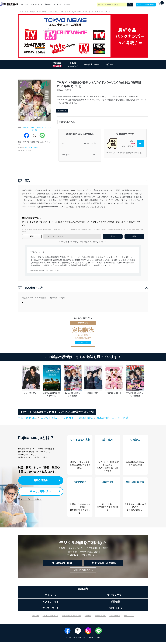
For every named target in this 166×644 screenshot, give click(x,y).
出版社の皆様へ (100, 618)
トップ (20, 12)
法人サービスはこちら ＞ (30, 499)
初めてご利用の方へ (39, 491)
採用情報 (115, 604)
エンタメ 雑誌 (49, 418)
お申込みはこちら (83, 342)
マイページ (25, 4)
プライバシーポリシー (50, 618)
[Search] (130, 5)
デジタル (66, 155)
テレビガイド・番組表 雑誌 (48, 12)
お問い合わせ (115, 610)
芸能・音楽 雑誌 (31, 12)
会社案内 (88, 618)
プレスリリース (51, 610)
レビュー (109, 65)
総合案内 (83, 591)
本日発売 (48, 4)
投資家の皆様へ (115, 618)
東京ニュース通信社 (31, 148)
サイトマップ (129, 618)
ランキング (57, 4)
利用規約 (36, 618)
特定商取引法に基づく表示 (71, 618)
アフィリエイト (51, 604)
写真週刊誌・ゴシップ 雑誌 (112, 418)
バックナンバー (97, 12)
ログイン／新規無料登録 (146, 4)
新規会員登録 (41, 480)
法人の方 (67, 4)
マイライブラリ (37, 4)
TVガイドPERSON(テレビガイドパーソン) (75, 12)
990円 (86, 143)
